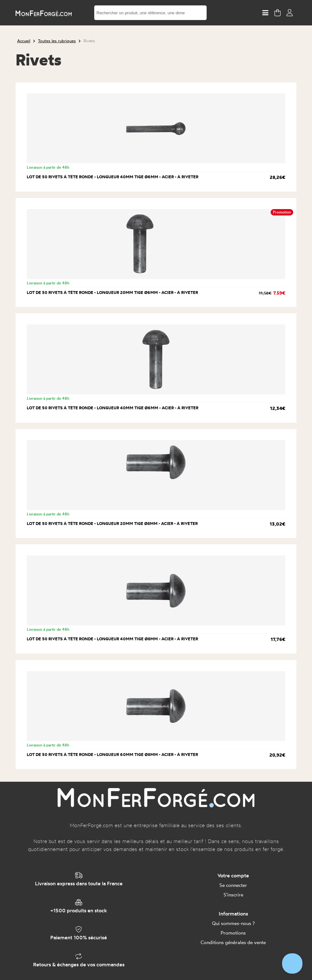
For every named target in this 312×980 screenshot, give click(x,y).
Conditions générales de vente (233, 942)
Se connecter (233, 885)
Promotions (233, 933)
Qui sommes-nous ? (233, 923)
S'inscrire (233, 895)
